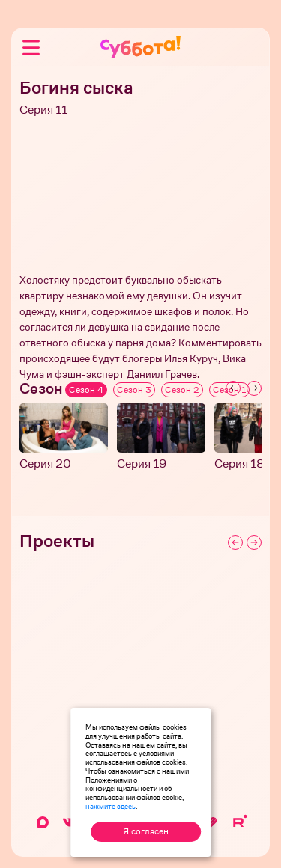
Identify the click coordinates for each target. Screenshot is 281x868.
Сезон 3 (134, 390)
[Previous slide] (233, 388)
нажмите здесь (111, 806)
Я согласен (146, 831)
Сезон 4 (86, 390)
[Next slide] (254, 388)
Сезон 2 (182, 390)
